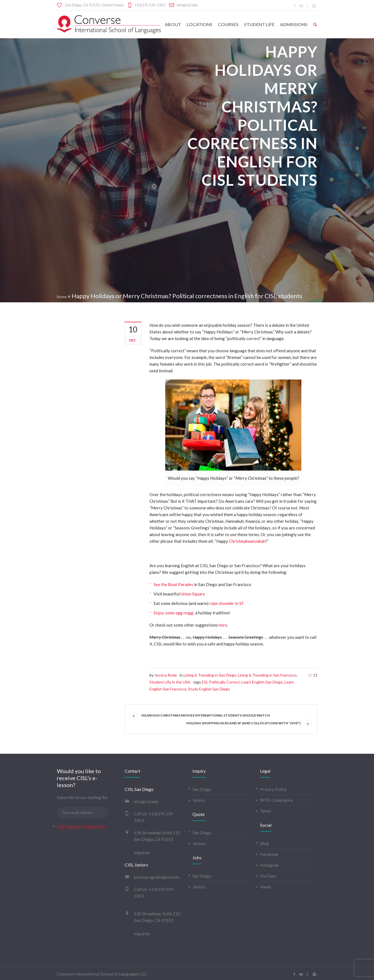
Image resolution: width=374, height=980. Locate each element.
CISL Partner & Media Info (81, 827)
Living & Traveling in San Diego (210, 675)
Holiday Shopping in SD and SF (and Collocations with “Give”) (243, 723)
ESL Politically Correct (221, 682)
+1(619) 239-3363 (150, 5)
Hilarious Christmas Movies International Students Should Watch (206, 715)
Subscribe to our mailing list (82, 797)
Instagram (269, 865)
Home (62, 297)
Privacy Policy (273, 789)
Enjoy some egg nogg (173, 613)
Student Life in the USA (170, 682)
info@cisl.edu (187, 5)
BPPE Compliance (277, 800)
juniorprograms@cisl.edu (157, 877)
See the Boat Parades (174, 584)
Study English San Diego (209, 689)
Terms (266, 811)
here (223, 625)
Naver (266, 887)
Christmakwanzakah (247, 541)
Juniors (199, 800)
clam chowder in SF (227, 603)
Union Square (193, 594)
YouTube (268, 876)
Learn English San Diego (262, 682)
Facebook (269, 854)
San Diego (202, 789)
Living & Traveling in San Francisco (267, 675)
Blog (264, 843)
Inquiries (142, 853)
